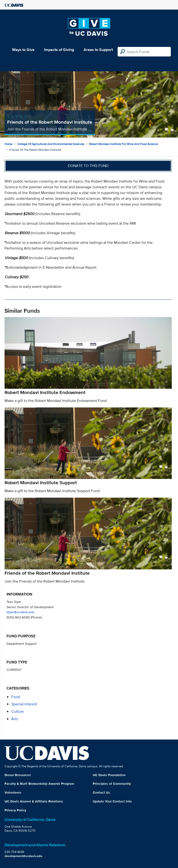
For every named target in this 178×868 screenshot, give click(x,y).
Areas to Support (98, 50)
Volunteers (13, 792)
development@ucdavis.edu (23, 856)
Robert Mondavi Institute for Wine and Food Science (123, 144)
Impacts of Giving (59, 50)
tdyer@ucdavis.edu (20, 612)
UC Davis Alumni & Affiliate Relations (34, 801)
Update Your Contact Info (112, 801)
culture (17, 711)
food (16, 697)
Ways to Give (23, 50)
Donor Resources (18, 775)
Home (9, 144)
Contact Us (101, 792)
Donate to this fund (88, 166)
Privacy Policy (15, 810)
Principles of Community (112, 784)
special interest (24, 704)
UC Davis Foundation (109, 775)
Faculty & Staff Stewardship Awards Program (39, 784)
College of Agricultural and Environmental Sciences (51, 144)
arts (15, 719)
